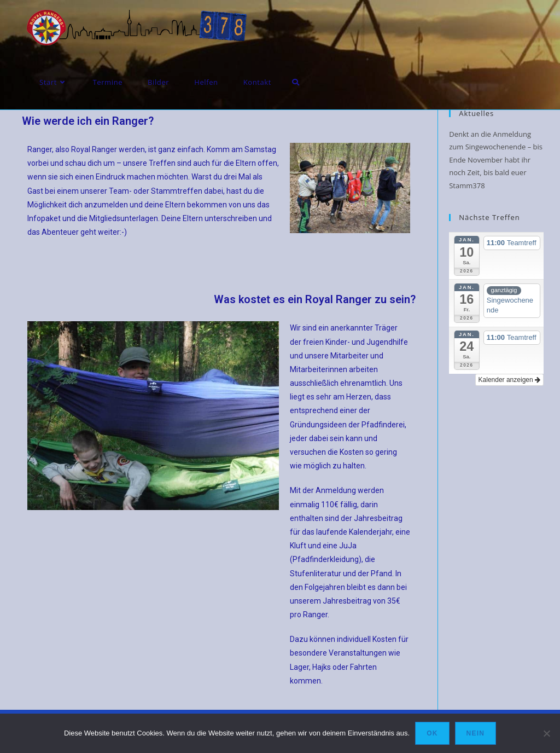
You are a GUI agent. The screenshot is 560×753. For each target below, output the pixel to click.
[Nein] (546, 733)
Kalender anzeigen (509, 380)
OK (432, 733)
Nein (476, 733)
